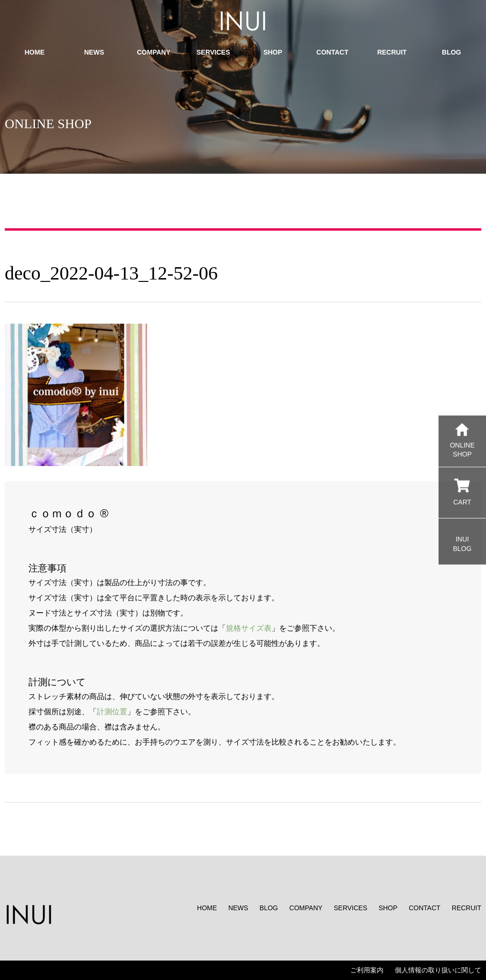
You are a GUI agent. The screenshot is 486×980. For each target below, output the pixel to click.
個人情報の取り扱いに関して (438, 970)
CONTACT (425, 908)
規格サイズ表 (249, 628)
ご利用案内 (367, 970)
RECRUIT (467, 908)
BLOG (269, 908)
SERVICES (350, 908)
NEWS (238, 908)
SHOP (388, 908)
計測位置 (112, 712)
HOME (207, 908)
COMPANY (306, 908)
